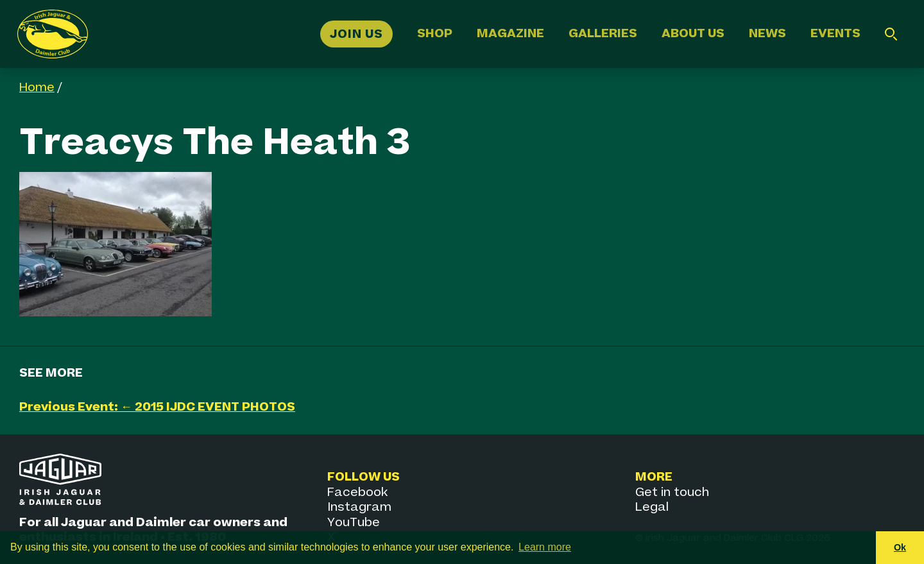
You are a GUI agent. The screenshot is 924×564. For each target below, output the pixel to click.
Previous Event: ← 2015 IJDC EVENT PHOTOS (157, 407)
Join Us (356, 34)
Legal (652, 507)
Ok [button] (900, 547)
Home (37, 88)
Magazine (510, 34)
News (767, 34)
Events (835, 34)
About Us (693, 34)
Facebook (357, 492)
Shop (435, 34)
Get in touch (672, 492)
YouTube (354, 523)
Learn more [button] (545, 547)
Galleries (603, 34)
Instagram (359, 507)
